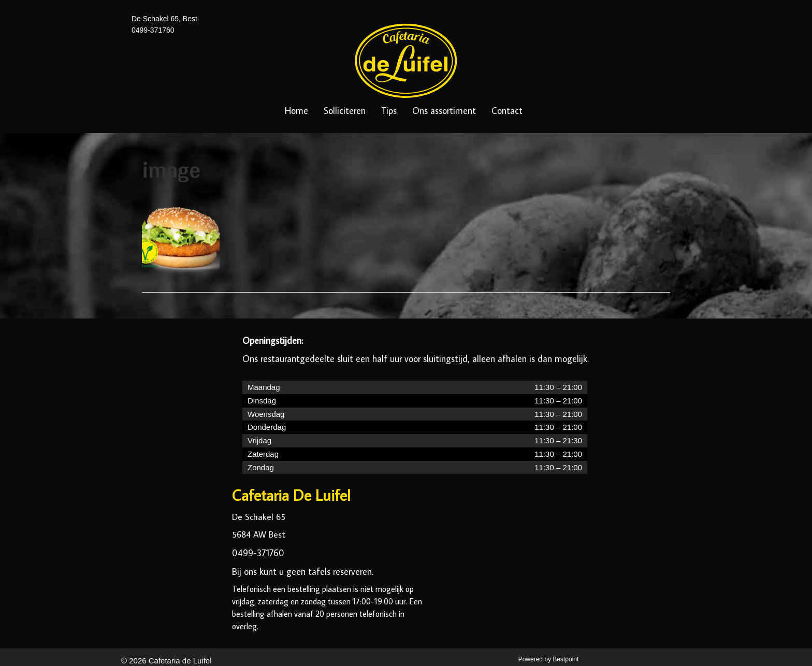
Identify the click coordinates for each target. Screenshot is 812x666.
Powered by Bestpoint (549, 659)
